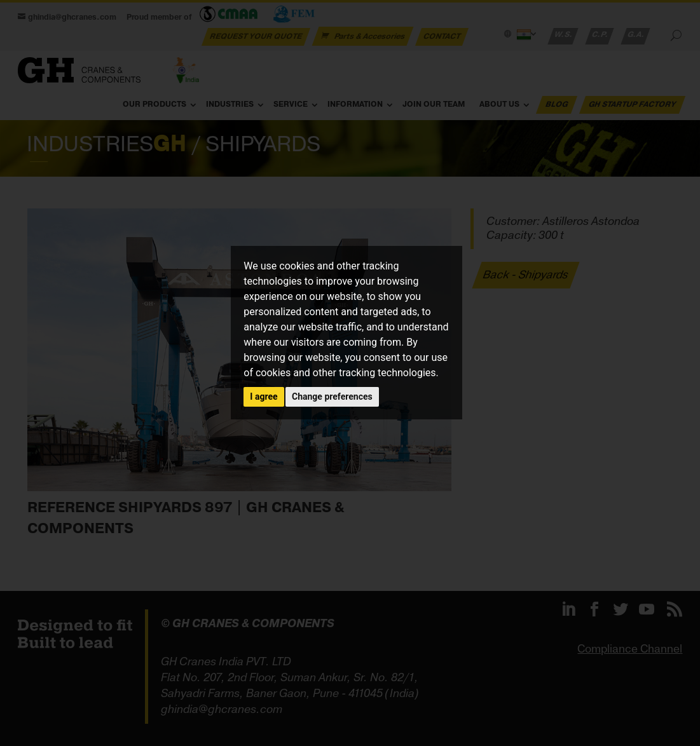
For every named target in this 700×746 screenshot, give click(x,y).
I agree (264, 397)
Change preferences (332, 397)
